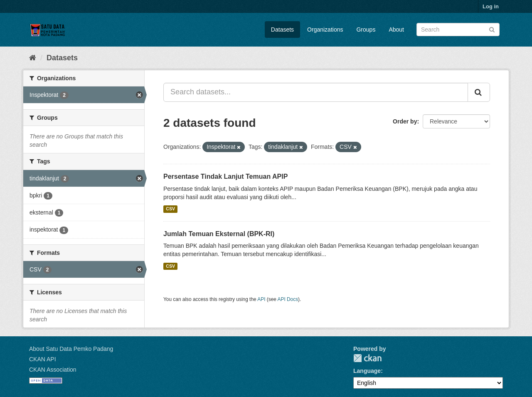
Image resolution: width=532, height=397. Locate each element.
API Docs (288, 299)
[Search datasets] (458, 30)
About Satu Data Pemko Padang (71, 349)
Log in (491, 6)
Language (367, 371)
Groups (366, 30)
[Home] (33, 58)
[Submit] (492, 29)
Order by (405, 121)
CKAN (367, 358)
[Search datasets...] (316, 92)
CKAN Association (53, 370)
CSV (170, 209)
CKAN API (43, 359)
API (261, 299)
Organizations (325, 30)
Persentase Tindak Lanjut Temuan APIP (225, 176)
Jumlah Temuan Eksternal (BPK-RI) (219, 234)
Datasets (282, 30)
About (396, 30)
